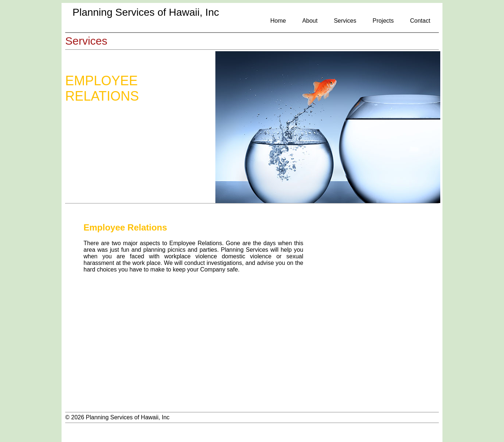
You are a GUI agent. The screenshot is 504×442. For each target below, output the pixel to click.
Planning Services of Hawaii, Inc (146, 12)
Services (345, 21)
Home (278, 21)
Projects (383, 21)
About (310, 21)
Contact (420, 21)
